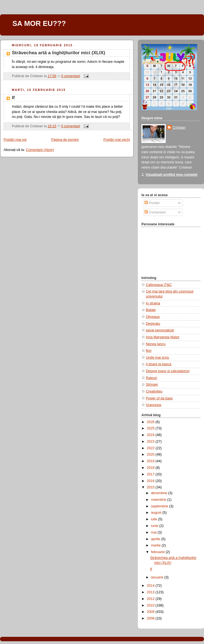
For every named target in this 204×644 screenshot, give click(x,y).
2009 (151, 612)
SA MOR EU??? (39, 23)
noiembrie (159, 500)
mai (154, 532)
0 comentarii (71, 76)
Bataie (151, 310)
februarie (158, 552)
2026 (151, 422)
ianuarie (158, 577)
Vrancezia (154, 405)
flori (149, 351)
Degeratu (153, 324)
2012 (151, 599)
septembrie (160, 506)
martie (156, 545)
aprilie (156, 539)
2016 (151, 481)
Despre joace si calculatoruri (168, 371)
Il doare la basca (159, 364)
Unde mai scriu (157, 358)
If (13, 98)
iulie (155, 519)
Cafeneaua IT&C (159, 285)
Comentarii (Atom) (40, 150)
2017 (151, 474)
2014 (151, 586)
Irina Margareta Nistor (163, 337)
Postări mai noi (15, 140)
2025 (151, 428)
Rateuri (151, 378)
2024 (151, 435)
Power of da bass (159, 398)
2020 (151, 454)
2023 (151, 442)
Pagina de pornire (65, 140)
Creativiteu (154, 391)
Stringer (152, 385)
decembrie (160, 493)
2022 (151, 448)
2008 (151, 618)
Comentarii (155, 212)
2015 (151, 487)
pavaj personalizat (160, 330)
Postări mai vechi (117, 140)
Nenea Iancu (156, 344)
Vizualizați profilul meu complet (171, 175)
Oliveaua (153, 317)
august (157, 513)
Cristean (179, 128)
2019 (151, 461)
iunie (155, 526)
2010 (151, 605)
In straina (153, 303)
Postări (152, 203)
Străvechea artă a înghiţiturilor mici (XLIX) (59, 53)
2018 (151, 468)
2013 (151, 592)
